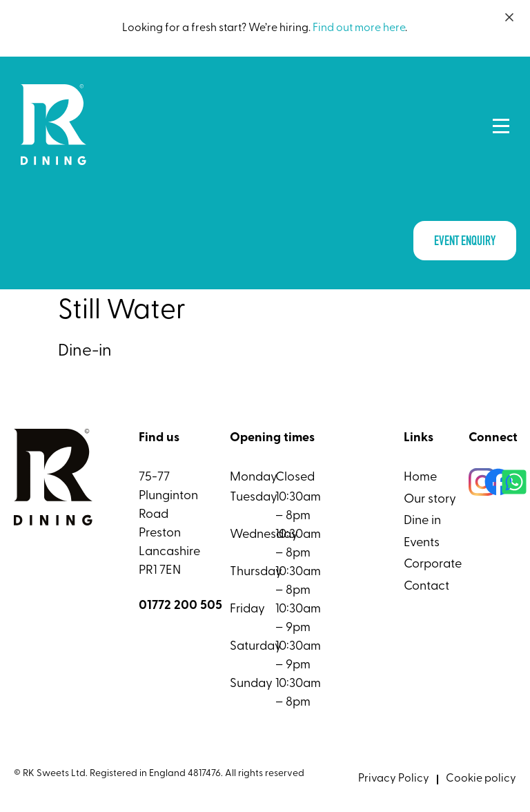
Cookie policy (481, 779)
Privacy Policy (394, 779)
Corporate (433, 564)
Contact (426, 587)
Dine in (422, 521)
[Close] (509, 17)
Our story (430, 500)
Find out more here (359, 28)
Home (420, 477)
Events (422, 543)
